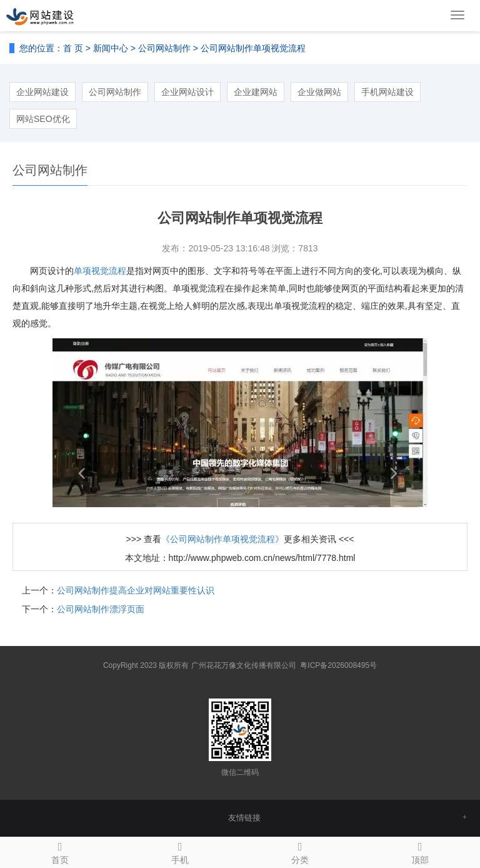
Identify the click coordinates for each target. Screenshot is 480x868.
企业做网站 (319, 92)
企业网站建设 (42, 92)
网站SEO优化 (43, 119)
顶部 (420, 851)
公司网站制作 (164, 48)
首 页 (73, 48)
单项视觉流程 (100, 271)
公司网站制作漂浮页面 (101, 609)
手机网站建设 (387, 92)
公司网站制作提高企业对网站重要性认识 (136, 590)
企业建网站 (256, 92)
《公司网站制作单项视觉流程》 (222, 539)
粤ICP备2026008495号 (338, 665)
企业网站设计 (187, 92)
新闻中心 (111, 48)
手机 (180, 851)
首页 (60, 851)
